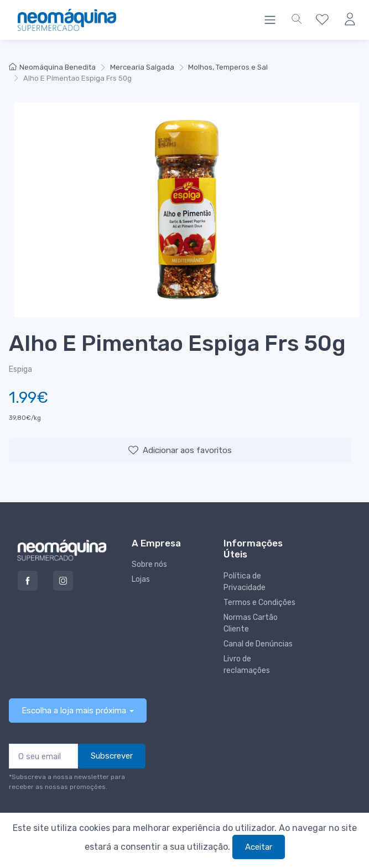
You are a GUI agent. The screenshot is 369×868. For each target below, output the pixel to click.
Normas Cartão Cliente (251, 623)
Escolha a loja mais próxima (74, 711)
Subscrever (112, 756)
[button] (297, 20)
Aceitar (259, 847)
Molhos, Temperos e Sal (228, 67)
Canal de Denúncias (258, 644)
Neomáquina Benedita (52, 67)
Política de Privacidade (245, 582)
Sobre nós (149, 564)
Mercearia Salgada (142, 67)
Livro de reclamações (247, 665)
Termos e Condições (259, 603)
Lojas (141, 579)
